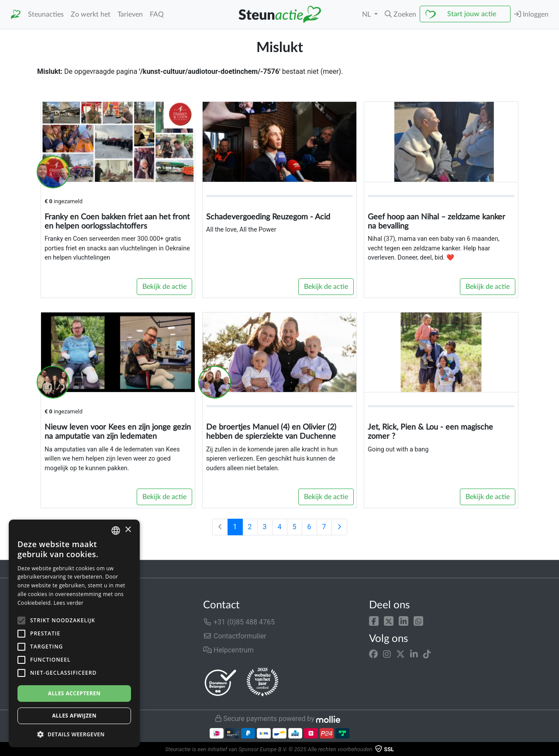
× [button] (128, 530)
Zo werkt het (91, 14)
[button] (400, 14)
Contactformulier (235, 636)
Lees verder (69, 603)
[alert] (74, 633)
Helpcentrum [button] (228, 650)
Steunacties (46, 14)
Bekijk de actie (164, 287)
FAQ (157, 14)
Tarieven (130, 14)
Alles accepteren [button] (74, 693)
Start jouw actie (472, 14)
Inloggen (531, 14)
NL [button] (367, 14)
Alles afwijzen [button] (74, 716)
